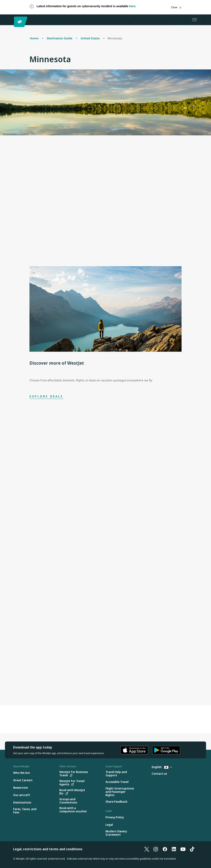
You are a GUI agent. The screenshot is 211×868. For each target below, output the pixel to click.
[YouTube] (183, 849)
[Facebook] (165, 849)
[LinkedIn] (174, 849)
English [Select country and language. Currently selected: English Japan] (162, 767)
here (132, 6)
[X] (147, 849)
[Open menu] (195, 20)
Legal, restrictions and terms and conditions (48, 849)
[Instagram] (156, 849)
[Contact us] (159, 774)
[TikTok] (192, 849)
